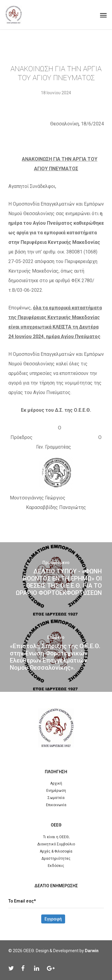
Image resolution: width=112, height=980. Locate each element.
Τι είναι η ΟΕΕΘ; (56, 837)
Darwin (92, 951)
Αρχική (56, 783)
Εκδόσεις (56, 866)
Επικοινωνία (56, 805)
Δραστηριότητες (56, 859)
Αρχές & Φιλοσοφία (56, 851)
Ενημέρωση (56, 791)
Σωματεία (56, 798)
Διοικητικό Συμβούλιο (56, 844)
